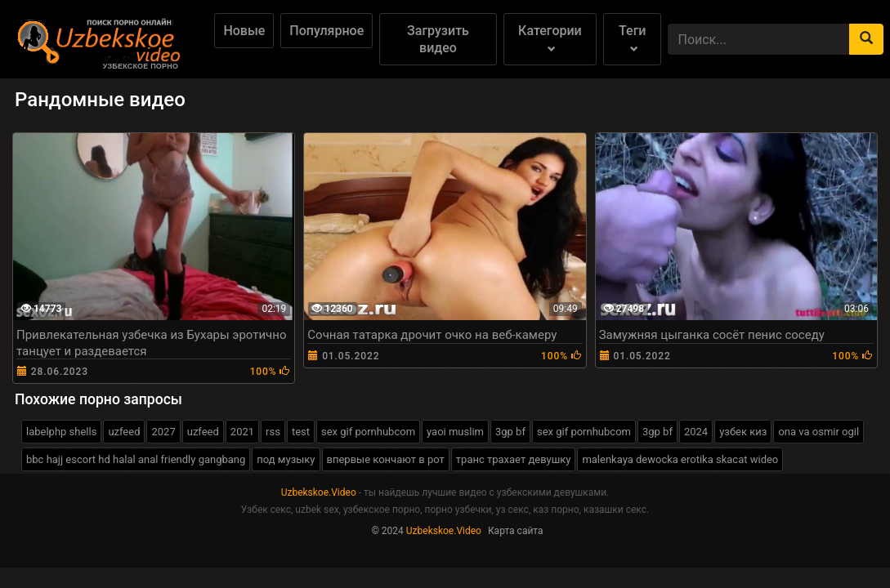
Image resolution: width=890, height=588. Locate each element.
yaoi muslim (455, 432)
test (301, 432)
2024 (696, 432)
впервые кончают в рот (386, 459)
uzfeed (124, 432)
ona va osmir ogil (818, 432)
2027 (163, 432)
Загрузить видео (438, 39)
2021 (242, 432)
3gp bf (510, 432)
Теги (632, 38)
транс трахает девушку (514, 459)
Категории (550, 38)
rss (273, 432)
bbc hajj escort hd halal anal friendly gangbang (136, 459)
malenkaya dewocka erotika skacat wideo (680, 459)
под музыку (286, 459)
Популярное (326, 31)
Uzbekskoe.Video (319, 492)
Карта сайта (516, 531)
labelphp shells (61, 432)
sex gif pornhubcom (368, 432)
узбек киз (743, 432)
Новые (244, 31)
